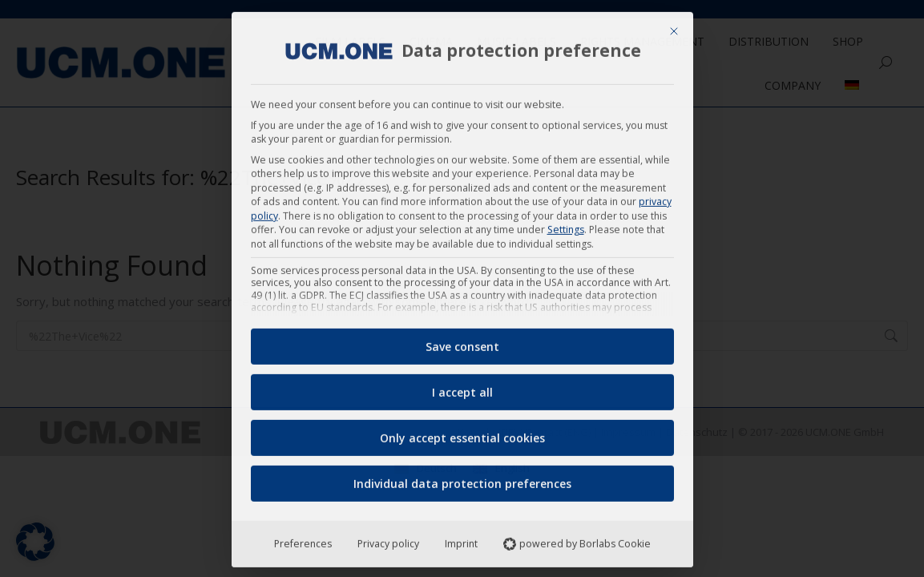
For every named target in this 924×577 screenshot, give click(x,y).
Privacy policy (388, 538)
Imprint (461, 538)
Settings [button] (566, 224)
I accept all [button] (462, 387)
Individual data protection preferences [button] (462, 478)
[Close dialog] (674, 26)
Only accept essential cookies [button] (462, 432)
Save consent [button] (462, 341)
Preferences (303, 538)
